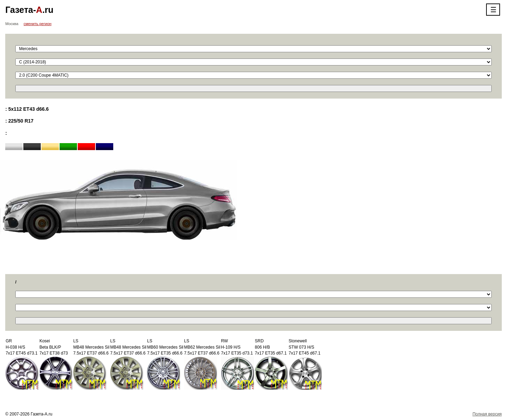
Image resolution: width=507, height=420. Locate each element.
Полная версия (487, 414)
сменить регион (38, 24)
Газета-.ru (29, 10)
